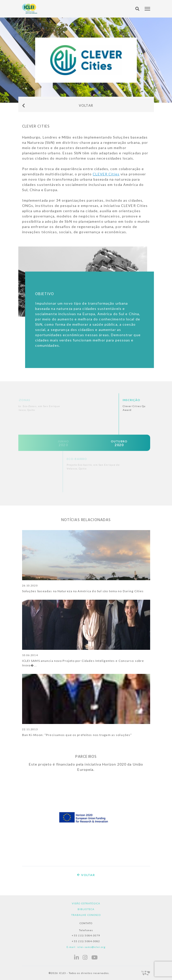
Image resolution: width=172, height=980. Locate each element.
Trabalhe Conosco (86, 915)
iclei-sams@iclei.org (91, 947)
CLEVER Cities (106, 174)
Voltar (58, 105)
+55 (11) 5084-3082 (86, 941)
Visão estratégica (86, 903)
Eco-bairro (115, 459)
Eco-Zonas (59, 400)
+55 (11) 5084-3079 (86, 935)
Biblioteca (86, 909)
